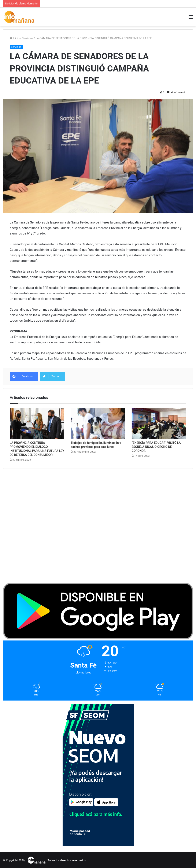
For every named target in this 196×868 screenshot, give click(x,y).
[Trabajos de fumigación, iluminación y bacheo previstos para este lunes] (98, 423)
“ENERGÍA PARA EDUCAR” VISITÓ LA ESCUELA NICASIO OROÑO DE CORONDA (156, 447)
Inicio (15, 38)
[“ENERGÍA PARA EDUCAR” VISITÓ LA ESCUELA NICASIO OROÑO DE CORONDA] (159, 423)
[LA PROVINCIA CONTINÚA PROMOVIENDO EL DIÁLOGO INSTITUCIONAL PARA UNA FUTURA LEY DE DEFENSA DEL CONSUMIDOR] (37, 423)
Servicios (28, 38)
